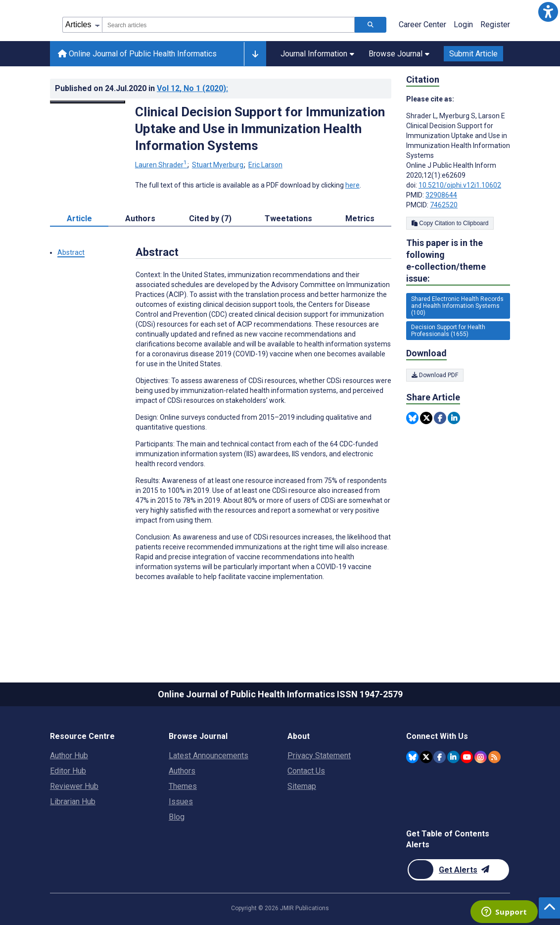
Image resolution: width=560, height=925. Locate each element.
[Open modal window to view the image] (88, 102)
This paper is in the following (458, 261)
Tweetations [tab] (288, 219)
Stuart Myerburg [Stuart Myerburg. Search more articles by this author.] (218, 165)
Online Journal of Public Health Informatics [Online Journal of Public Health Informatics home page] (137, 54)
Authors (182, 771)
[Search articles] (371, 25)
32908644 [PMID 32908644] (441, 195)
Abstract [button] (71, 252)
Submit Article (473, 54)
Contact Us (306, 771)
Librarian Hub (73, 802)
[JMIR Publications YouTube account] (467, 757)
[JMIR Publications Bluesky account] (412, 757)
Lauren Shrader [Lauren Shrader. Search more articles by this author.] (162, 165)
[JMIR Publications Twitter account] (426, 757)
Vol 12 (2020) (192, 88)
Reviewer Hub (74, 786)
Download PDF (435, 375)
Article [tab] (79, 219)
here (352, 185)
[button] (548, 12)
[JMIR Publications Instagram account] (481, 757)
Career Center (422, 24)
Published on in (141, 88)
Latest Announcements (209, 755)
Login (463, 24)
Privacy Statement (319, 755)
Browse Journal (399, 54)
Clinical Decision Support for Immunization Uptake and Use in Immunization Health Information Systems (260, 129)
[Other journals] (255, 54)
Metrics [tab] (360, 219)
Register (495, 24)
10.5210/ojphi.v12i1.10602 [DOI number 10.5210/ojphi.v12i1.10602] (460, 185)
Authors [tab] (140, 219)
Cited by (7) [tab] (210, 219)
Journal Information (317, 54)
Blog (177, 817)
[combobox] (228, 25)
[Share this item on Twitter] (426, 418)
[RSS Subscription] (494, 757)
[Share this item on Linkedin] (454, 418)
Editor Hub (68, 771)
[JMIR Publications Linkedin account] (453, 757)
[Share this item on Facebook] (440, 418)
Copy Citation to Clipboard (450, 223)
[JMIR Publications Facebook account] (440, 757)
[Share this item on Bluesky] (412, 418)
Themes (183, 786)
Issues (181, 802)
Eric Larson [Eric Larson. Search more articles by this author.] (265, 165)
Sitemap (302, 786)
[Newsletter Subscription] (458, 870)
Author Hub (69, 755)
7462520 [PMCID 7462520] (444, 205)
